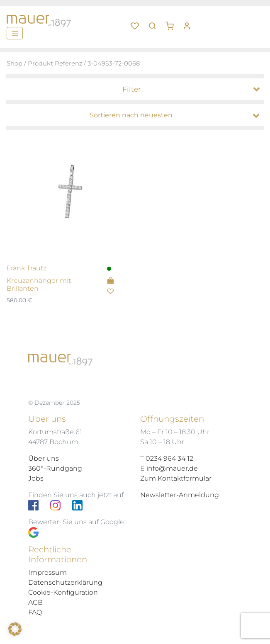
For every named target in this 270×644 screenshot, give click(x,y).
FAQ (35, 612)
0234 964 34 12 (169, 458)
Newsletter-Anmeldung (180, 495)
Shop (15, 63)
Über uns (44, 458)
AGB (35, 602)
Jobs (36, 478)
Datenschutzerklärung (65, 582)
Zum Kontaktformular (176, 478)
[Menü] (15, 33)
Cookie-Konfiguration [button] (63, 592)
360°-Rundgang (55, 468)
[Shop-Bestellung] (137, 115)
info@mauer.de (172, 468)
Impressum (47, 572)
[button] (173, 23)
